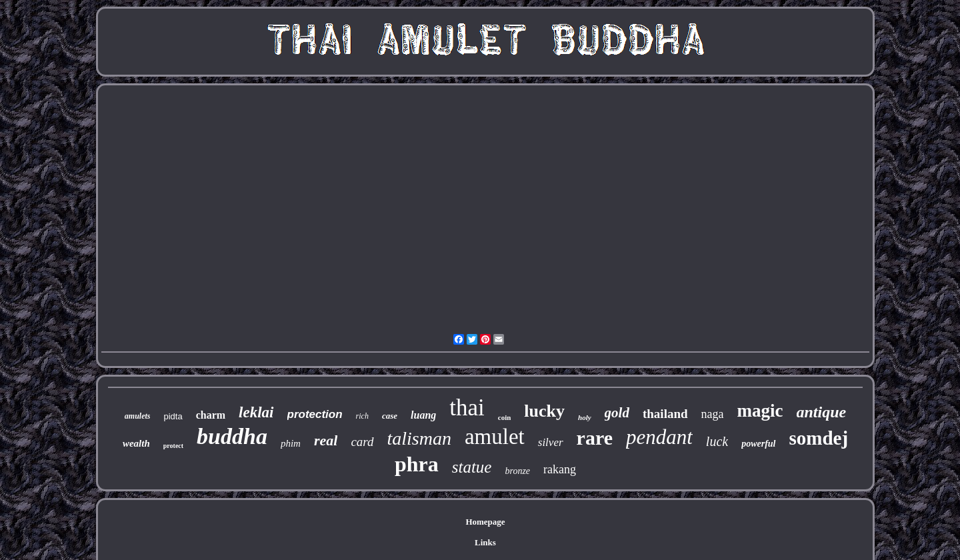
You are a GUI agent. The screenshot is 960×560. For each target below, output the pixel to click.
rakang (560, 469)
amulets (138, 416)
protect (173, 446)
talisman (419, 438)
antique (822, 412)
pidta (173, 416)
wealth (136, 443)
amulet (495, 437)
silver (551, 442)
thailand (665, 414)
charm (211, 415)
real (326, 440)
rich (362, 416)
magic (760, 411)
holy (585, 417)
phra (417, 464)
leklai (256, 412)
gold (617, 413)
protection (315, 414)
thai (467, 408)
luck (717, 441)
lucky (544, 411)
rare (595, 438)
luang (423, 415)
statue (472, 467)
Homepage (485, 522)
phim (291, 443)
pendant (659, 437)
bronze (517, 471)
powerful (758, 444)
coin (505, 417)
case (390, 416)
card (362, 442)
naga (713, 414)
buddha (232, 436)
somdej (819, 438)
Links (485, 542)
